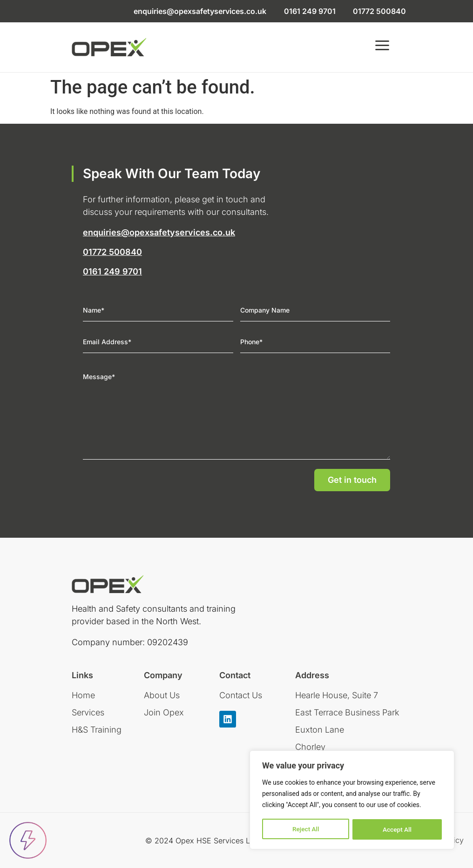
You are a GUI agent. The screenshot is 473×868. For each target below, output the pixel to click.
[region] (352, 801)
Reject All (306, 829)
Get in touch (352, 480)
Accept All (397, 829)
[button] (382, 47)
